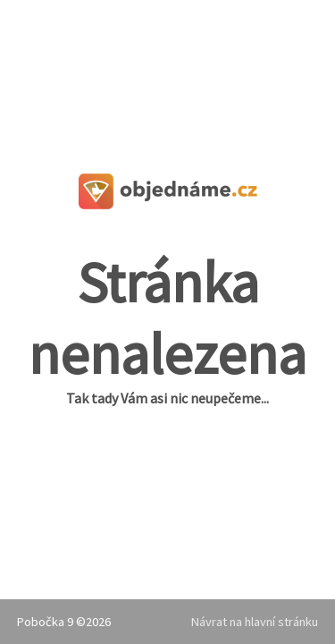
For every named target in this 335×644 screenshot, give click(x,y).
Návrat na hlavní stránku (255, 622)
